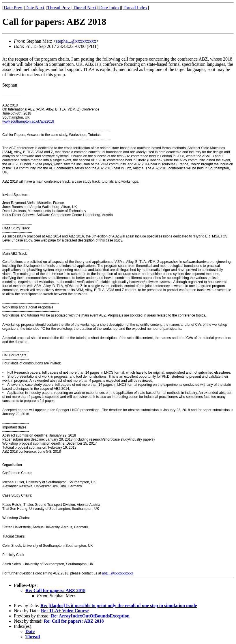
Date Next (35, 8)
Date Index (109, 8)
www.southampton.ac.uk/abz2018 (28, 121)
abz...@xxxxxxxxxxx (118, 573)
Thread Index (135, 8)
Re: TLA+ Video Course (65, 611)
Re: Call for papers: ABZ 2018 (55, 590)
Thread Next (85, 8)
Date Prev (13, 8)
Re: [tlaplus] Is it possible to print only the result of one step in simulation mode (119, 605)
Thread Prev (58, 8)
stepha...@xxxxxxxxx (76, 41)
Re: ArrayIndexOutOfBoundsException (90, 616)
